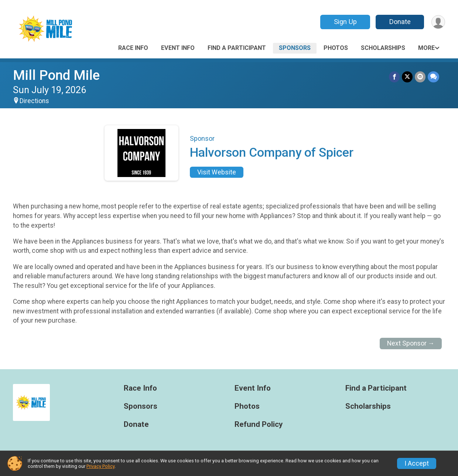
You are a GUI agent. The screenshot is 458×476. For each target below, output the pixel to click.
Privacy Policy (100, 466)
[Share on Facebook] (394, 77)
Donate (400, 22)
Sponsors (295, 48)
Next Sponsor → (411, 343)
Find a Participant (237, 48)
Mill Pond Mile (56, 75)
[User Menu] (438, 22)
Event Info (178, 48)
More (426, 48)
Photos (336, 48)
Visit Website (217, 172)
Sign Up (345, 22)
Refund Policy (259, 424)
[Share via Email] (420, 77)
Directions (34, 101)
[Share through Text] (433, 77)
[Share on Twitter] (407, 77)
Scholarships (383, 48)
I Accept (417, 463)
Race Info (133, 48)
